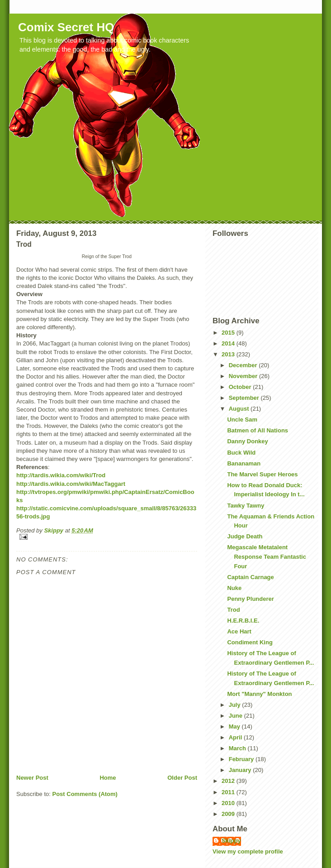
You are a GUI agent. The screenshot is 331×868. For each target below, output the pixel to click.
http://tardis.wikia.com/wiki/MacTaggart (71, 484)
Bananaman (244, 463)
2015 (229, 333)
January (241, 770)
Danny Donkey (247, 441)
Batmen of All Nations (258, 430)
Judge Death (245, 536)
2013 (229, 354)
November (244, 376)
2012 (229, 781)
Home (108, 778)
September (245, 398)
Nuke (234, 588)
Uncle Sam (242, 420)
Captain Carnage (250, 577)
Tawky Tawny (246, 506)
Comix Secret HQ (66, 27)
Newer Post (32, 778)
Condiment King (250, 642)
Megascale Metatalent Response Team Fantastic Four (266, 557)
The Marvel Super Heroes (262, 474)
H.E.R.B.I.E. (243, 621)
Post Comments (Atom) (85, 794)
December (244, 365)
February (242, 759)
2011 (229, 792)
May (235, 727)
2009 (229, 814)
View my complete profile (248, 851)
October (241, 387)
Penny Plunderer (250, 599)
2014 (229, 343)
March (238, 748)
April (236, 737)
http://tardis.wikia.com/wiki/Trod (61, 475)
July (236, 705)
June (236, 716)
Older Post (182, 778)
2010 (229, 803)
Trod (233, 610)
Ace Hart (239, 631)
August (240, 409)
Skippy (231, 841)
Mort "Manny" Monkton (259, 694)
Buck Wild (241, 453)
